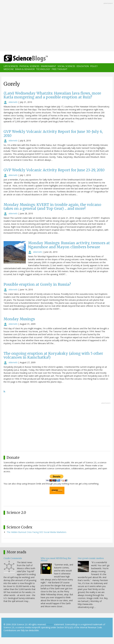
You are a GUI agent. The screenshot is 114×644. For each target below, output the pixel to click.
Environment (48, 66)
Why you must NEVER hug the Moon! (56, 559)
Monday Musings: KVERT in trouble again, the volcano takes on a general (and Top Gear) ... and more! (52, 207)
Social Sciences (66, 66)
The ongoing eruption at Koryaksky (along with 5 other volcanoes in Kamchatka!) (53, 355)
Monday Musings (19, 319)
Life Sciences (11, 66)
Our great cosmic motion (91, 558)
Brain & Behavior (25, 69)
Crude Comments (13, 558)
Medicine (9, 69)
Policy (94, 66)
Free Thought (60, 69)
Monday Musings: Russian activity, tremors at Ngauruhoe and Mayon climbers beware (69, 245)
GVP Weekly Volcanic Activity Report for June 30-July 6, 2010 (53, 134)
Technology (43, 69)
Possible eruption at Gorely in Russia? (37, 284)
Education (83, 66)
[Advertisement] (57, 26)
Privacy (50, 624)
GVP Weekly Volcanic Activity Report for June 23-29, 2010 (54, 170)
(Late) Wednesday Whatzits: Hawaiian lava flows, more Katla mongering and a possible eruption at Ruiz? (52, 95)
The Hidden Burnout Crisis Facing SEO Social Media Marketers (37, 532)
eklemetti (13, 102)
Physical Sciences (29, 66)
